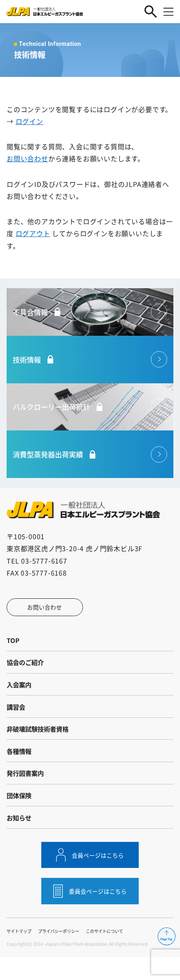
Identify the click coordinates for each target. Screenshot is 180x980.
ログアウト (33, 233)
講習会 (17, 721)
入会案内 (20, 697)
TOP (13, 650)
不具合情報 (78, 313)
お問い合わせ (27, 158)
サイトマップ (20, 954)
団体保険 (20, 815)
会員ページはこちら (98, 877)
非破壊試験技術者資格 (40, 744)
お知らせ (20, 839)
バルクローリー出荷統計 (78, 412)
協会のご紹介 (26, 674)
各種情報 (20, 768)
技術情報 (78, 363)
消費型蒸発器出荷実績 (78, 462)
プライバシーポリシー (63, 954)
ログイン (30, 121)
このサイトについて (113, 954)
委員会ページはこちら (98, 914)
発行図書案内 (26, 791)
